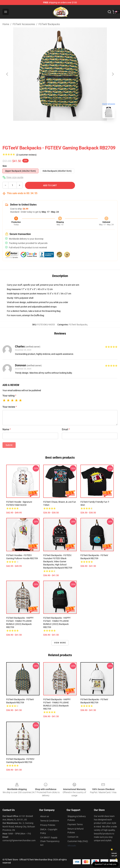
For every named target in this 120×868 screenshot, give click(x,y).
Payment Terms (75, 824)
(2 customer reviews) (26, 155)
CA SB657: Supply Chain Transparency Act (50, 841)
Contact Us (73, 837)
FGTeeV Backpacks (49, 24)
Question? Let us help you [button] (105, 864)
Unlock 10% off (114, 855)
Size (5, 166)
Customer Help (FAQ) (78, 841)
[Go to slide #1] (52, 128)
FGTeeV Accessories (24, 24)
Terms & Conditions (50, 821)
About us (45, 816)
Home (6, 24)
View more (60, 643)
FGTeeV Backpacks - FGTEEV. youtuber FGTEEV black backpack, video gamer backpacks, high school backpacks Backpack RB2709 (58, 561)
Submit (9, 445)
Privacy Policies (48, 825)
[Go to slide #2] (68, 128)
